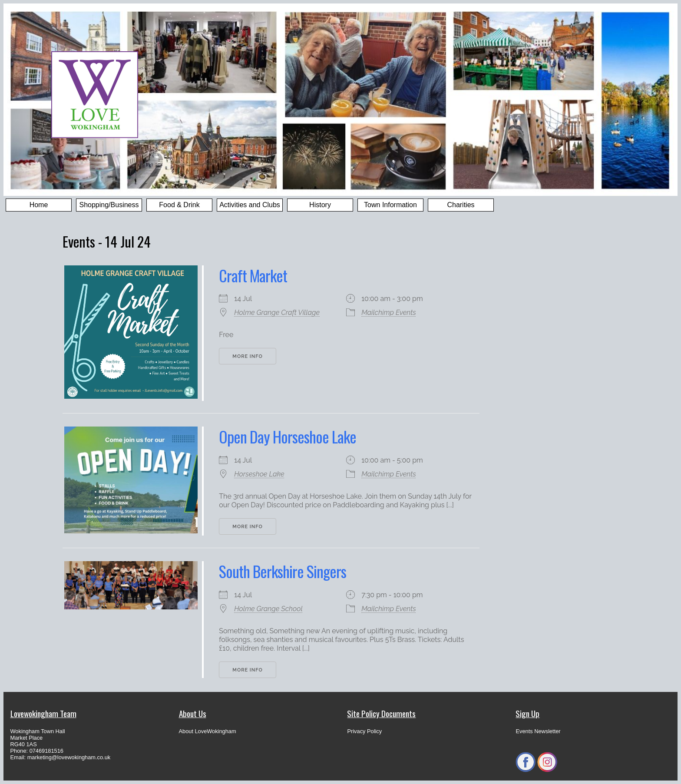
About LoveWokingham (208, 731)
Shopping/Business (109, 205)
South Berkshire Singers (283, 571)
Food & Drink (179, 205)
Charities (461, 205)
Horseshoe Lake (259, 474)
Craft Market (253, 275)
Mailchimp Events (389, 313)
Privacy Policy (364, 731)
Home (39, 205)
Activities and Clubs (250, 205)
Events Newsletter (538, 731)
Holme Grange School (268, 609)
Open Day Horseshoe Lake (288, 436)
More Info (247, 356)
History (320, 205)
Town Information (390, 205)
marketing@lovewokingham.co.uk (69, 757)
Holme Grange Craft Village (277, 313)
